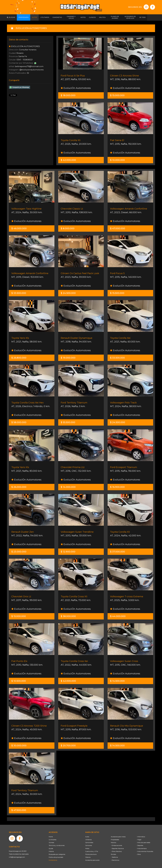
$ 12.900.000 (68, 552)
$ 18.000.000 (68, 95)
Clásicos (88, 857)
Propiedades (115, 840)
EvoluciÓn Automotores (76, 88)
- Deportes (140, 845)
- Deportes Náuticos (117, 848)
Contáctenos (53, 860)
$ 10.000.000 (117, 160)
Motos (87, 848)
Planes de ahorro (91, 854)
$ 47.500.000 (19, 810)
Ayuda (51, 848)
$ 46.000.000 (19, 229)
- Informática (141, 837)
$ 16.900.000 (117, 487)
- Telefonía (114, 857)
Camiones (89, 845)
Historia (51, 851)
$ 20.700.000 (68, 746)
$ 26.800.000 (19, 358)
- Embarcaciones (116, 845)
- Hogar (139, 840)
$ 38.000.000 (68, 616)
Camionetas (89, 843)
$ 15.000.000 (117, 95)
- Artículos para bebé (143, 843)
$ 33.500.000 (19, 293)
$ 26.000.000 (19, 487)
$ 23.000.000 (19, 552)
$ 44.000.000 (118, 616)
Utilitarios (88, 840)
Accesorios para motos (118, 837)
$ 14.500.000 (117, 681)
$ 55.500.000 (68, 422)
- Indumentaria (141, 848)
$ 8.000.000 (68, 229)
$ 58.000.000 (19, 422)
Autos (87, 837)
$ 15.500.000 (117, 293)
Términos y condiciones (57, 845)
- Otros (139, 854)
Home (51, 837)
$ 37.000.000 (118, 552)
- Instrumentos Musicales (145, 851)
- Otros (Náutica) (116, 851)
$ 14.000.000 (68, 487)
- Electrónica (115, 860)
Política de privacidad (56, 857)
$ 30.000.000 (19, 746)
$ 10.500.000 (19, 681)
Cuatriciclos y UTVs (92, 851)
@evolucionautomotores (32, 70)
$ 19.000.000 (68, 358)
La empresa (53, 840)
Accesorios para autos (92, 860)
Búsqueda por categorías (57, 854)
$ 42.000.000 (68, 160)
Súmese (51, 843)
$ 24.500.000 (68, 293)
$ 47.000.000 (118, 229)
